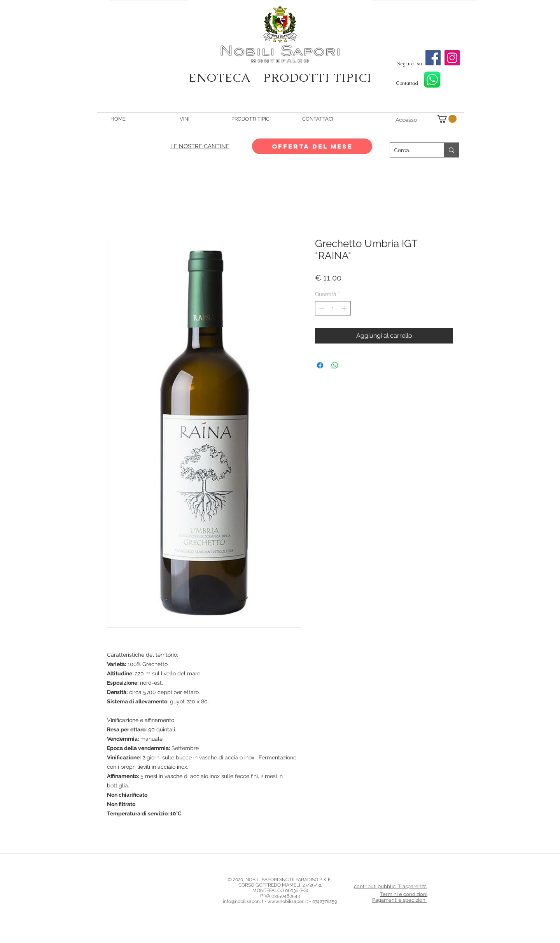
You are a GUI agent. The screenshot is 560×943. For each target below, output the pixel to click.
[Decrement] (321, 308)
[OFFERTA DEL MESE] (312, 146)
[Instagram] (452, 58)
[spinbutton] (333, 308)
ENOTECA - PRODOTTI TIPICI (280, 78)
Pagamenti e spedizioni (399, 900)
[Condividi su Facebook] (320, 365)
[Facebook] (433, 58)
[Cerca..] (411, 150)
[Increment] (345, 308)
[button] (447, 119)
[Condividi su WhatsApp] (335, 365)
